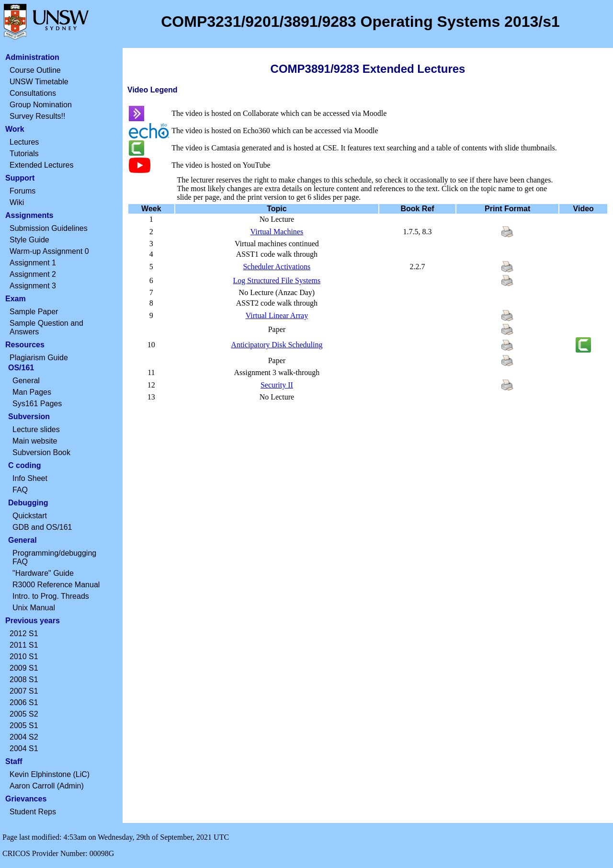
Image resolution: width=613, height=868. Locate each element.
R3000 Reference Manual (56, 585)
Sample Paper (34, 312)
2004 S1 (24, 748)
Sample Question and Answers (46, 327)
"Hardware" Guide (43, 573)
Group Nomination (41, 105)
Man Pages (32, 392)
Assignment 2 (33, 274)
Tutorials (24, 154)
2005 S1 (24, 725)
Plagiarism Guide (39, 358)
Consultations (33, 93)
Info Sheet (30, 478)
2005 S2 (24, 714)
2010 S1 (24, 657)
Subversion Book (41, 452)
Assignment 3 (33, 286)
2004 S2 (24, 737)
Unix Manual (34, 608)
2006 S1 (24, 702)
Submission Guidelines (49, 228)
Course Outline (35, 70)
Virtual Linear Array (277, 315)
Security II (277, 385)
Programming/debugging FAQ (54, 557)
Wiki (17, 202)
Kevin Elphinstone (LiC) (50, 774)
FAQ (20, 490)
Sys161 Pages (37, 404)
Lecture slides (36, 429)
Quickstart (30, 516)
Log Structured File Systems (277, 280)
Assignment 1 (33, 263)
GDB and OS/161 (42, 527)
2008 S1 (24, 680)
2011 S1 (24, 645)
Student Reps (33, 812)
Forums (23, 191)
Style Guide (29, 240)
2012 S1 (24, 634)
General (26, 381)
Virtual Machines (277, 232)
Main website (35, 441)
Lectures (24, 142)
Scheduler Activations (277, 267)
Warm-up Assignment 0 (49, 251)
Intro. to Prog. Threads (51, 596)
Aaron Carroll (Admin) (47, 786)
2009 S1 (24, 668)
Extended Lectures (41, 165)
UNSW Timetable (39, 82)
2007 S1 (24, 691)
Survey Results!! (37, 116)
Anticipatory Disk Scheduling (277, 345)
